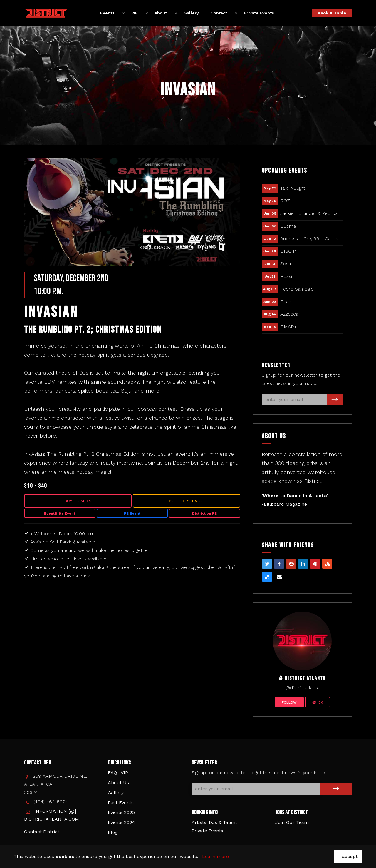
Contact (219, 13)
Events (107, 13)
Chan (286, 302)
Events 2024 (121, 822)
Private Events (259, 13)
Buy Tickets (78, 501)
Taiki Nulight (293, 188)
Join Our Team (292, 822)
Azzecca (289, 314)
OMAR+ (288, 327)
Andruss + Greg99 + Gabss (309, 239)
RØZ (285, 201)
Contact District (42, 832)
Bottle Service (187, 501)
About (161, 13)
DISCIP (288, 251)
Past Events (121, 803)
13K (318, 702)
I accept (348, 856)
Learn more (215, 856)
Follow (289, 702)
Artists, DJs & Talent (214, 822)
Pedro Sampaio (297, 289)
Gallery (191, 13)
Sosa (286, 264)
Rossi (286, 276)
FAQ (112, 773)
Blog (113, 832)
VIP (135, 13)
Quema (288, 226)
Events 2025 (121, 812)
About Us (118, 783)
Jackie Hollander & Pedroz (309, 213)
